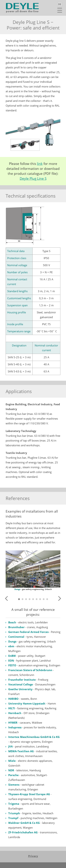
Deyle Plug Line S (33, 179)
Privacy (33, 856)
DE (60, 4)
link (40, 164)
